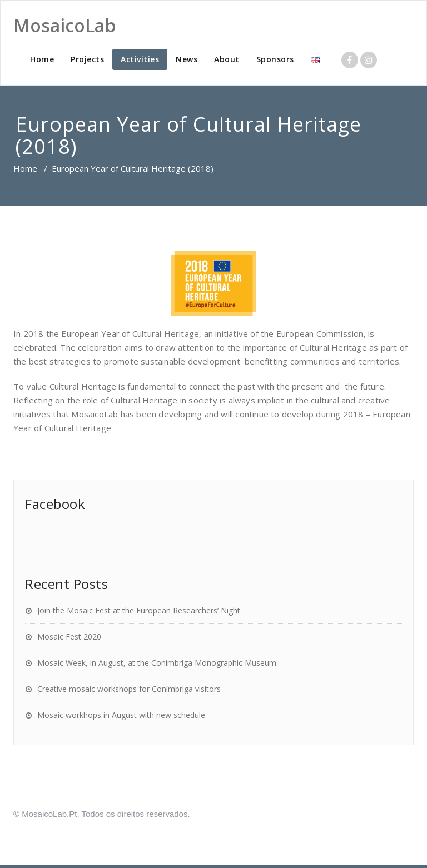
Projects (87, 59)
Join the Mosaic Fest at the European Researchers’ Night (139, 610)
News (187, 59)
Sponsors (275, 59)
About (227, 59)
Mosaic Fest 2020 (69, 637)
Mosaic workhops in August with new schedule (121, 715)
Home (42, 59)
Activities (140, 59)
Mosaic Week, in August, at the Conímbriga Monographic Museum (157, 663)
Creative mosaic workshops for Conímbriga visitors (129, 689)
